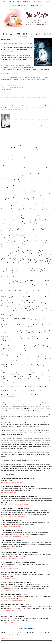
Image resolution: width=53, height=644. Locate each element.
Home (4, 2)
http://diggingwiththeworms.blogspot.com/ (12, 559)
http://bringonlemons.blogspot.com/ (10, 569)
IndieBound (44, 97)
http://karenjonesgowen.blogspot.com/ (11, 611)
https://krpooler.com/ (7, 591)
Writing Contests (38, 2)
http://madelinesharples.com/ (9, 493)
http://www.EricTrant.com (18, 133)
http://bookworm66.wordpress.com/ (10, 527)
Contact (48, 2)
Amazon (26, 97)
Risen (15, 633)
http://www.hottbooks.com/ (8, 549)
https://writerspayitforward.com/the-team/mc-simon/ (15, 517)
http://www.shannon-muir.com (9, 622)
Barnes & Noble (33, 97)
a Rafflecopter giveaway (7, 639)
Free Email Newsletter (35, 5)
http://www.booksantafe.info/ (9, 579)
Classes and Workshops (24, 2)
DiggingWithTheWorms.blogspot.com (11, 135)
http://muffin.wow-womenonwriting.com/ (12, 483)
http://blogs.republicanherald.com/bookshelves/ (13, 601)
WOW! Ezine (11, 2)
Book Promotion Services (19, 5)
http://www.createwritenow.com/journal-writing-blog (15, 505)
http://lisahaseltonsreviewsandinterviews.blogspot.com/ (15, 537)
